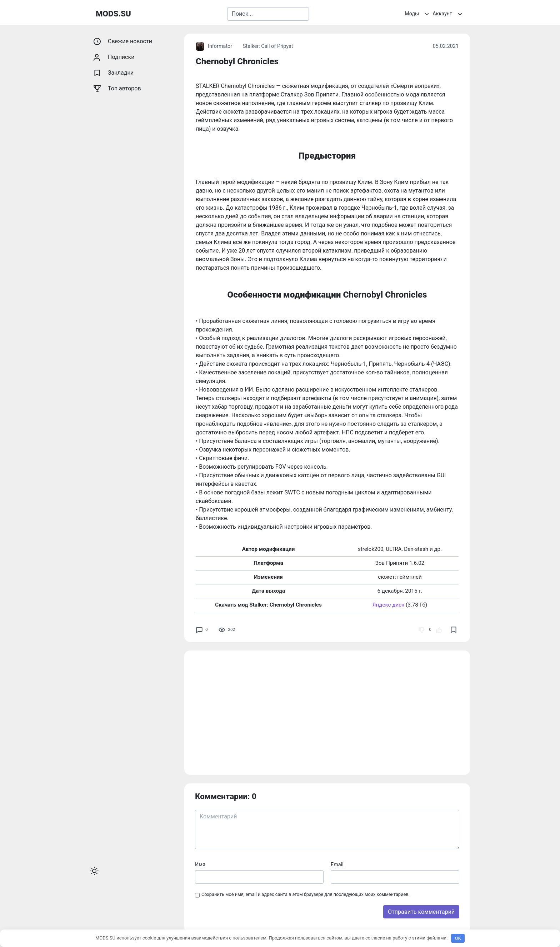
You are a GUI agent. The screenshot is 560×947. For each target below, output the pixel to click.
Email (337, 865)
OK (458, 938)
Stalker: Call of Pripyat (268, 46)
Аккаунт (448, 14)
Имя (200, 865)
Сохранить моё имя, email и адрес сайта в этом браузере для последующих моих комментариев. (306, 894)
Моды (418, 14)
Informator (214, 46)
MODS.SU (113, 14)
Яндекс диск (389, 605)
